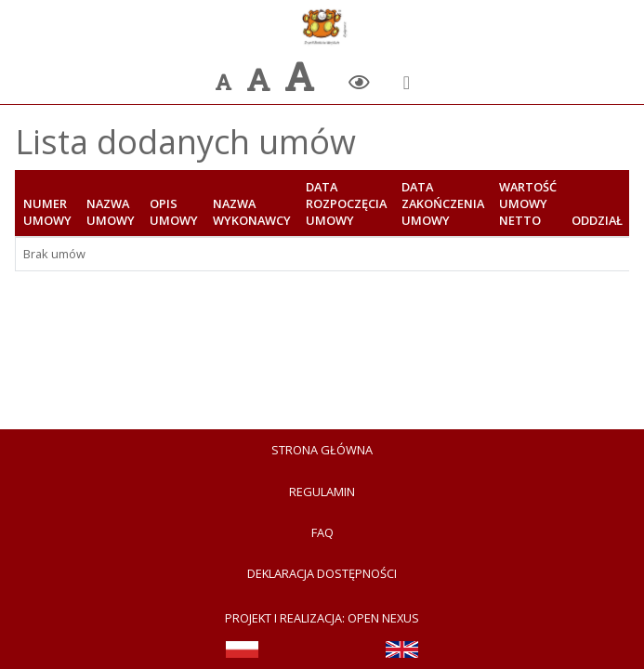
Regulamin (322, 492)
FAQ (322, 532)
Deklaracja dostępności (322, 573)
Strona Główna (322, 450)
